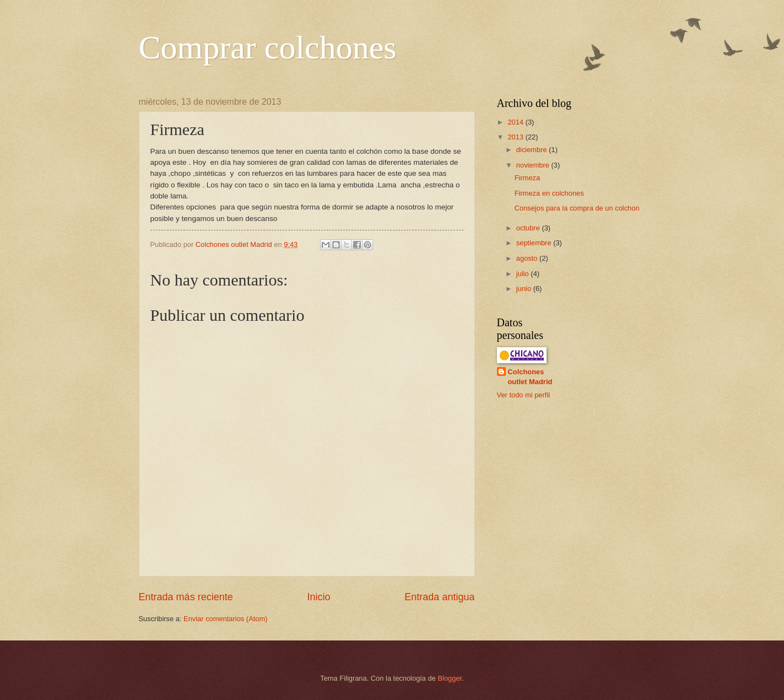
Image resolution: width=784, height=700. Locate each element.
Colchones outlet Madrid (530, 377)
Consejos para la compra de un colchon (577, 208)
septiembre (535, 243)
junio (525, 289)
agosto (528, 258)
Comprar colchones (268, 47)
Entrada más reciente (186, 597)
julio (523, 274)
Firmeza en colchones (549, 193)
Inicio (318, 597)
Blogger (450, 678)
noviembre (534, 165)
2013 (516, 137)
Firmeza (528, 178)
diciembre (532, 150)
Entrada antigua (439, 597)
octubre (529, 228)
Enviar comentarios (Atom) (225, 619)
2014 (516, 122)
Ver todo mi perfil (524, 395)
